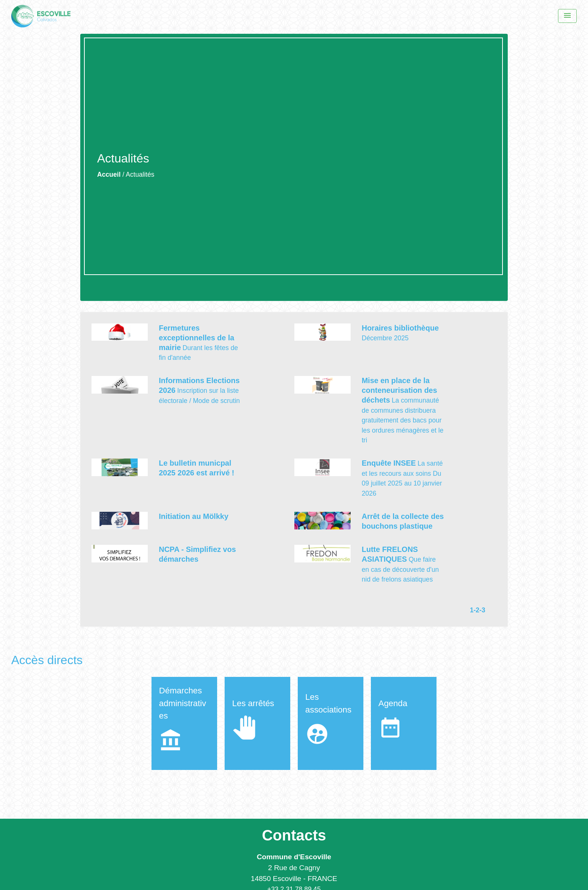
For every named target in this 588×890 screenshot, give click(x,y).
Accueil (109, 174)
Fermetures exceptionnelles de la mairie (196, 338)
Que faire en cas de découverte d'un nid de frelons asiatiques (400, 569)
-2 (477, 610)
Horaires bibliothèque (400, 328)
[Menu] (567, 16)
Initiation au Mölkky (193, 516)
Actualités (140, 174)
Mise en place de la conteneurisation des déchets (399, 390)
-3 (482, 610)
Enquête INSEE (388, 463)
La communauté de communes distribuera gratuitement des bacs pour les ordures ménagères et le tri (402, 420)
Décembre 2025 (385, 338)
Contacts (294, 835)
